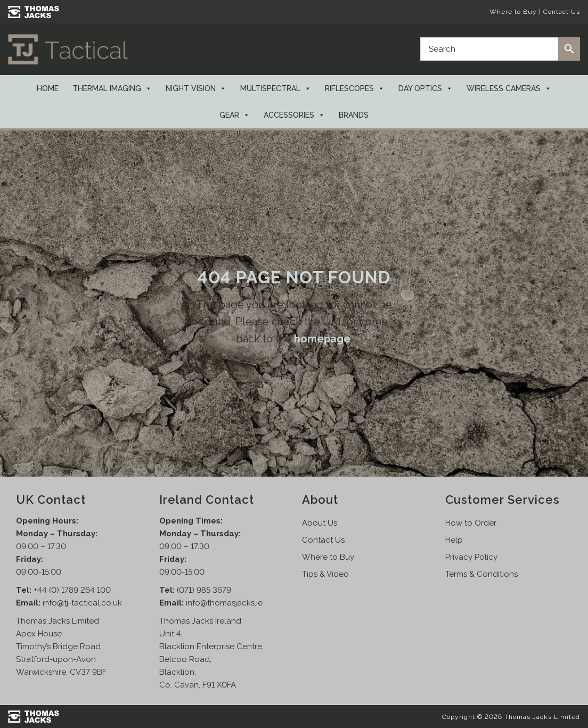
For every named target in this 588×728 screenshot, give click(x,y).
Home (48, 88)
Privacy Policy (471, 557)
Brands (354, 115)
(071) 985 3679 (204, 590)
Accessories (294, 115)
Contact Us (562, 12)
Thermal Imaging (112, 88)
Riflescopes (355, 88)
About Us (320, 523)
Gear (235, 115)
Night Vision (196, 88)
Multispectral (276, 88)
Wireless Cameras (509, 88)
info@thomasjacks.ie (224, 603)
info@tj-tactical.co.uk (82, 603)
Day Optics (426, 88)
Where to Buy (513, 12)
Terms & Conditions (481, 574)
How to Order (471, 523)
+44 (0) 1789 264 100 (72, 590)
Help (454, 540)
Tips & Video (325, 574)
